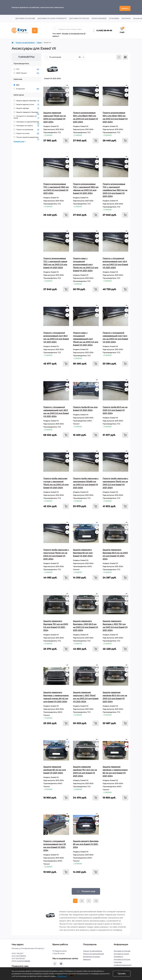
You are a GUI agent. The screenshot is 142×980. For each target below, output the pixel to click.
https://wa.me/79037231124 (55, 962)
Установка (114, 16)
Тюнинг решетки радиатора (27, 135)
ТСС (27, 67)
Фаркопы (87, 957)
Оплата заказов (99, 16)
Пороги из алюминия (27, 128)
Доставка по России (79, 16)
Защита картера (27, 106)
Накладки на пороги (27, 124)
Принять (122, 974)
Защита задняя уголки (27, 103)
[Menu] (35, 28)
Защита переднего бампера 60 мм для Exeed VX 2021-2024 (83, 551)
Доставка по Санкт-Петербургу (52, 16)
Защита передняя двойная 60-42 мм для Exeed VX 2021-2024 (55, 768)
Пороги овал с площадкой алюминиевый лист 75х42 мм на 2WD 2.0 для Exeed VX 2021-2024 (86, 262)
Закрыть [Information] (125, 6)
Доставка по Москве (25, 16)
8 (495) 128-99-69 (104, 28)
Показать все (20, 139)
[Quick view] (67, 83)
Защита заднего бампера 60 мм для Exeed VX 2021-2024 (86, 842)
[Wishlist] (67, 88)
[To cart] (66, 139)
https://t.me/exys (61, 962)
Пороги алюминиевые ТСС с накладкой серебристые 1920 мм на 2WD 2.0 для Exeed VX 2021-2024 (115, 188)
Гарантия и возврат (121, 966)
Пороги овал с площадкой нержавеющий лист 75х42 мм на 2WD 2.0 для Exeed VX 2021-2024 (86, 337)
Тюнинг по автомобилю (25, 41)
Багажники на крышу (92, 955)
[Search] (55, 27)
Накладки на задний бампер (27, 120)
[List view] (119, 55)
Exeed (39, 41)
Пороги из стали (27, 131)
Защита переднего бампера (27, 110)
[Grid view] (125, 55)
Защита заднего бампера (27, 99)
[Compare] (67, 93)
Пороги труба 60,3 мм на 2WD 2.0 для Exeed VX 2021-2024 (115, 408)
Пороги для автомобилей (93, 952)
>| (96, 899)
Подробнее (61, 976)
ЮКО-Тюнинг (27, 71)
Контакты (126, 16)
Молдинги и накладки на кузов (27, 115)
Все (16, 83)
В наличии (27, 87)
